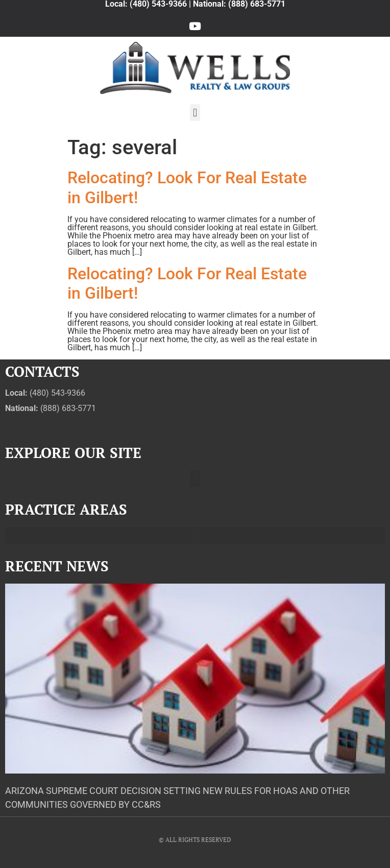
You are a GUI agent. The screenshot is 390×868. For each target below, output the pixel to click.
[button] (195, 113)
